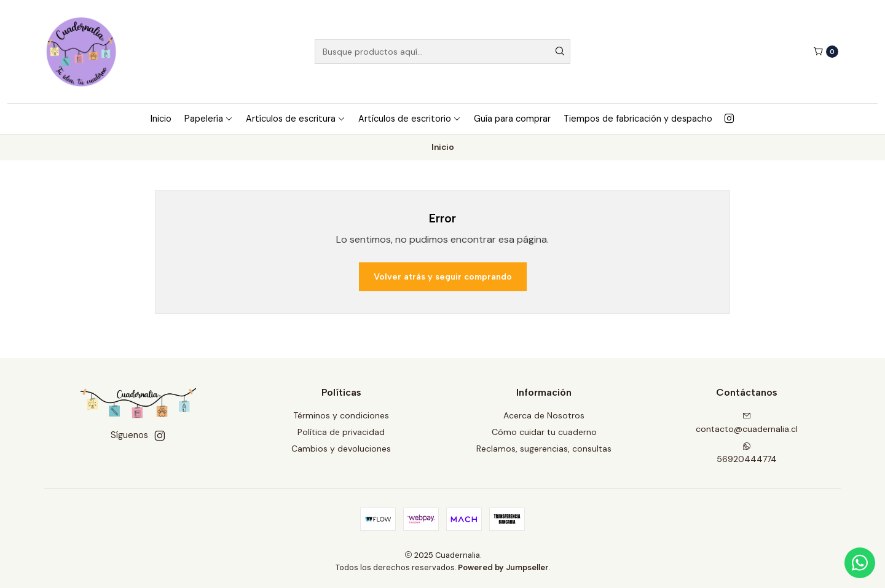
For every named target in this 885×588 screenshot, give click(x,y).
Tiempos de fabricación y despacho (638, 119)
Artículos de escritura (296, 119)
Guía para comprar (512, 119)
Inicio (161, 119)
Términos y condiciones (341, 415)
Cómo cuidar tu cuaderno (544, 432)
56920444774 (747, 453)
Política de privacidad (341, 432)
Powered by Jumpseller (503, 567)
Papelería (209, 119)
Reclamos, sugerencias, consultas (544, 449)
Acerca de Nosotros (544, 415)
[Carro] (826, 52)
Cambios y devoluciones (341, 449)
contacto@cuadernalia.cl (747, 423)
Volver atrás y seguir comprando (443, 276)
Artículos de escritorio (410, 119)
